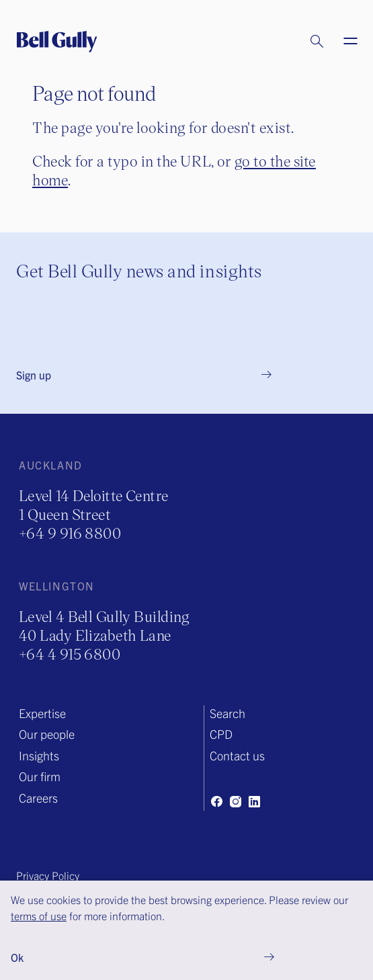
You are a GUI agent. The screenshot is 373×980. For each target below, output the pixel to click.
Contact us (237, 755)
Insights (39, 755)
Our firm (40, 776)
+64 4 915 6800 (70, 654)
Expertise (42, 713)
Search (227, 713)
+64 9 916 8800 (70, 533)
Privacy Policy (48, 875)
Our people (47, 734)
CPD (221, 734)
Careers (38, 798)
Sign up (34, 375)
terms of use (39, 916)
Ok (17, 957)
